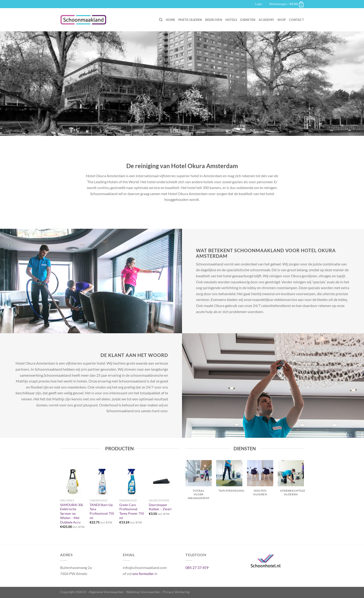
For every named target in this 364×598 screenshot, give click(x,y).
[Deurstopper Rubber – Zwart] (161, 481)
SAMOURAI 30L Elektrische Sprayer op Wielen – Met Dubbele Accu (72, 513)
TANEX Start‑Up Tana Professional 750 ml (102, 511)
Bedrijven (214, 20)
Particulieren (190, 20)
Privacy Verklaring (176, 592)
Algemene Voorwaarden (106, 592)
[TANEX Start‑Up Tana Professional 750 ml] (102, 481)
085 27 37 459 (197, 567)
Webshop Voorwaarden (143, 592)
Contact (296, 20)
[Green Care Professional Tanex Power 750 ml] (132, 481)
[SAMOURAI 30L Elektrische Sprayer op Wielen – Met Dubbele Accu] (73, 481)
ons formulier (143, 573)
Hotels (231, 20)
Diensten (248, 20)
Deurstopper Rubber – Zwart (160, 507)
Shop (282, 20)
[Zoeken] (161, 20)
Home (170, 20)
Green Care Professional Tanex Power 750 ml (132, 511)
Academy (266, 20)
